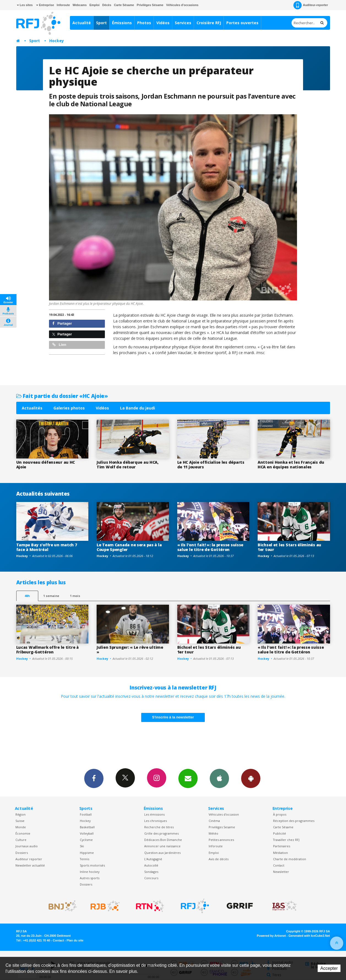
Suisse (20, 821)
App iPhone (219, 778)
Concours (151, 878)
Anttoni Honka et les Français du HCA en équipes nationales (291, 465)
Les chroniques (156, 821)
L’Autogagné (153, 859)
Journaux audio (27, 846)
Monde (21, 827)
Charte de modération (290, 859)
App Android (251, 778)
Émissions (122, 23)
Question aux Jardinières (162, 853)
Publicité (280, 833)
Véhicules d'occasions (182, 5)
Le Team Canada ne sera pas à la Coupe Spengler (129, 547)
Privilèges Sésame (150, 5)
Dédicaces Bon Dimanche (163, 840)
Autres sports (90, 878)
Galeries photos (69, 408)
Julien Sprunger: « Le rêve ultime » (130, 650)
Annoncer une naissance (162, 846)
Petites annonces (221, 840)
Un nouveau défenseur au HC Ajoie (46, 465)
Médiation (280, 853)
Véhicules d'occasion (224, 814)
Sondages (151, 872)
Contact (279, 865)
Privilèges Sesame (222, 827)
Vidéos (163, 23)
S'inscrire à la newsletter (173, 717)
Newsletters (188, 778)
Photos (144, 23)
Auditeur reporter (29, 859)
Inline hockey (90, 872)
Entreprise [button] (45, 5)
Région (21, 814)
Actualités (32, 408)
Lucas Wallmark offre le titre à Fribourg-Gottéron (47, 650)
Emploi (95, 5)
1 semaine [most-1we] (51, 596)
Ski (82, 846)
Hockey (57, 41)
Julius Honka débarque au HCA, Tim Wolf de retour (128, 465)
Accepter (329, 968)
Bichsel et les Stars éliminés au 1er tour (289, 547)
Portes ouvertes (242, 23)
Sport (101, 23)
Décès (107, 5)
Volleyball (87, 833)
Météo (213, 833)
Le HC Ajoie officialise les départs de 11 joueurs (211, 465)
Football (86, 814)
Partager (62, 323)
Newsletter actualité (30, 865)
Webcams (80, 5)
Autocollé (151, 865)
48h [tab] (27, 596)
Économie (23, 833)
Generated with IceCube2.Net (309, 936)
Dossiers (22, 853)
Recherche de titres (159, 827)
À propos (280, 814)
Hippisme (87, 853)
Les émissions (154, 814)
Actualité (82, 23)
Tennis (85, 859)
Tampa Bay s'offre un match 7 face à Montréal (47, 547)
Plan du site (75, 940)
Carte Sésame (124, 5)
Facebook (94, 778)
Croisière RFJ (209, 23)
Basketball (87, 827)
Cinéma (214, 821)
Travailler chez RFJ (286, 840)
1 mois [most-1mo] (75, 596)
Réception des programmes (294, 821)
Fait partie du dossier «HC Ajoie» (62, 396)
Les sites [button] (25, 5)
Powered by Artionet (271, 936)
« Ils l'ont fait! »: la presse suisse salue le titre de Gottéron (210, 547)
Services (183, 23)
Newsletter (281, 872)
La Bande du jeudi (137, 408)
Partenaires (282, 846)
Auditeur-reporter (311, 5)
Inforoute (63, 5)
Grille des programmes (161, 833)
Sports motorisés (92, 865)
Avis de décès (219, 859)
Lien (59, 345)
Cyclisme (86, 840)
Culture (21, 840)
